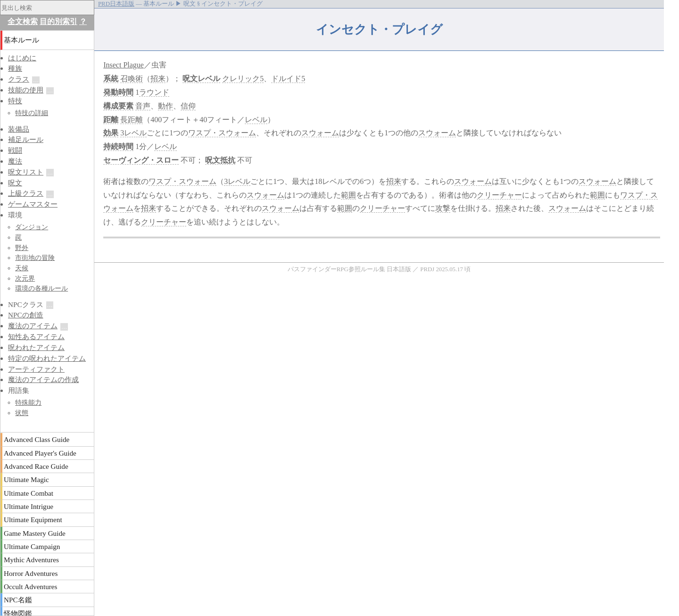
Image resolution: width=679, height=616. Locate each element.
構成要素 (118, 106)
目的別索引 (58, 21)
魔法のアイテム (33, 326)
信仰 (188, 106)
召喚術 (132, 79)
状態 (22, 413)
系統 (111, 79)
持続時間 (118, 146)
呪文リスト (26, 172)
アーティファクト (36, 369)
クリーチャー (499, 195)
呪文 (190, 79)
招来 (158, 79)
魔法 (15, 161)
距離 (111, 120)
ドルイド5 (288, 79)
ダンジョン (32, 227)
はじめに (22, 58)
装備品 (19, 129)
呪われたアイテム (36, 347)
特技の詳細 (32, 113)
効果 (111, 133)
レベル (209, 79)
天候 (22, 268)
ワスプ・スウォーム (222, 133)
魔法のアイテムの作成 (43, 379)
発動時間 (118, 92)
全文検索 (23, 21)
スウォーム (320, 133)
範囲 (348, 195)
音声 (143, 106)
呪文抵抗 (220, 160)
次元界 (25, 278)
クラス (19, 79)
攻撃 (443, 208)
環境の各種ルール (41, 288)
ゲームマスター (33, 204)
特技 (15, 101)
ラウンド (154, 92)
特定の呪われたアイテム (47, 358)
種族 (15, 68)
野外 (22, 248)
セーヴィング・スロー (141, 160)
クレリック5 (243, 79)
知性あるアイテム (36, 337)
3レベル (133, 133)
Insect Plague (124, 65)
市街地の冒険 (35, 258)
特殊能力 (28, 402)
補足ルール (26, 139)
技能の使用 (26, 90)
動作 (166, 106)
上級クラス (26, 193)
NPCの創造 (26, 315)
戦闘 (15, 150)
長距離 (132, 120)
